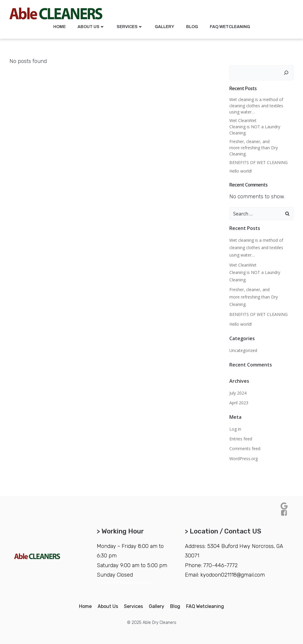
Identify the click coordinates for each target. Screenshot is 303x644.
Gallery (165, 27)
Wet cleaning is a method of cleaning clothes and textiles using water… (256, 106)
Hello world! (241, 171)
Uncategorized (243, 350)
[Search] (286, 73)
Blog (192, 27)
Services (130, 27)
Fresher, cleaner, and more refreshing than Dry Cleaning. (254, 148)
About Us (91, 27)
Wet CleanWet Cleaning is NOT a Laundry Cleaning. (255, 127)
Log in (235, 429)
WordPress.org (244, 459)
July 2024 (238, 393)
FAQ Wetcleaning (230, 27)
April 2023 (239, 403)
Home (59, 27)
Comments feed (245, 448)
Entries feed (241, 439)
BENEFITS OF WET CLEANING (259, 162)
